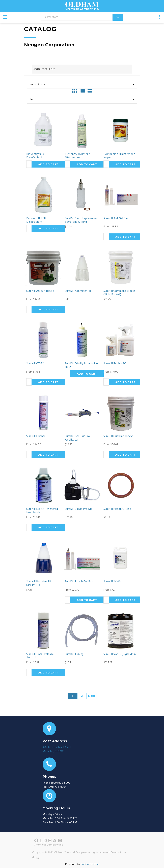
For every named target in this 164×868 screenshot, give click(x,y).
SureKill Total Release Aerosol (40, 656)
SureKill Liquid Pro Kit (78, 509)
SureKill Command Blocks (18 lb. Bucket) (119, 293)
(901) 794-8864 (57, 787)
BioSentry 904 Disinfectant (35, 156)
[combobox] (82, 84)
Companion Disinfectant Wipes (119, 156)
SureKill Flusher (36, 436)
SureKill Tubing (74, 654)
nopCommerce (90, 864)
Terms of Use (118, 853)
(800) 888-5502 (61, 783)
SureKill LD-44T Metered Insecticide (42, 511)
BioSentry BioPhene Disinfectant (77, 156)
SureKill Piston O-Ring (117, 509)
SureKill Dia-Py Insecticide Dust (81, 365)
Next (92, 696)
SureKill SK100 (112, 582)
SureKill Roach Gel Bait (79, 582)
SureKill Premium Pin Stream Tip (39, 584)
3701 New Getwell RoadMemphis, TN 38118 (57, 749)
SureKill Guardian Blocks (118, 436)
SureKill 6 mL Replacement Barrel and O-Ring (82, 220)
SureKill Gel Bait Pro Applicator (77, 438)
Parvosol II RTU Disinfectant (36, 220)
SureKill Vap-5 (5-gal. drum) (120, 654)
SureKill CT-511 (35, 364)
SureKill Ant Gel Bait (116, 219)
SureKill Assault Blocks (40, 291)
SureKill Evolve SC (115, 364)
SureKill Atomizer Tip (78, 291)
